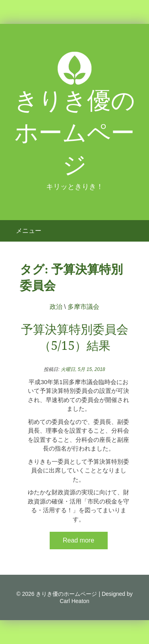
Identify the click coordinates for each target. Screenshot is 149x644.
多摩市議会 (83, 307)
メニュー (29, 231)
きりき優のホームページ (75, 133)
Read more (78, 540)
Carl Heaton (74, 601)
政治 (56, 307)
